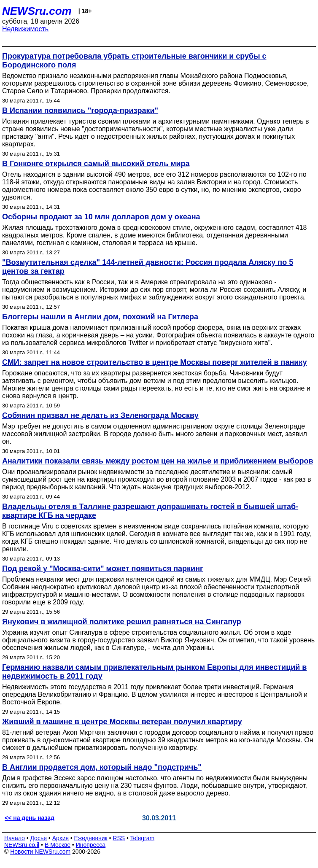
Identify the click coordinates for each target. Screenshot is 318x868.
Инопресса (91, 845)
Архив (61, 838)
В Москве (58, 845)
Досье (38, 838)
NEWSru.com (37, 11)
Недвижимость (25, 29)
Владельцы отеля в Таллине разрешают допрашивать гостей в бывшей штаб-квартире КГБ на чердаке (150, 511)
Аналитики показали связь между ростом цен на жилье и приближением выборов (158, 461)
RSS (119, 838)
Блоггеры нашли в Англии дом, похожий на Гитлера (100, 317)
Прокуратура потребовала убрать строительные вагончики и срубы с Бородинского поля (134, 61)
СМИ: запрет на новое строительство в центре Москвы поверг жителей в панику (154, 362)
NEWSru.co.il (22, 845)
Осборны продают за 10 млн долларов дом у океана (101, 217)
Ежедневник (91, 838)
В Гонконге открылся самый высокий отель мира (96, 164)
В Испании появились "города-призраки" (80, 111)
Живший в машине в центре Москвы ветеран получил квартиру (122, 722)
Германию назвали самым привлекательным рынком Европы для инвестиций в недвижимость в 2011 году (154, 672)
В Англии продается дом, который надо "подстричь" (102, 767)
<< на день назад (30, 818)
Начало (15, 838)
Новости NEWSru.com (40, 852)
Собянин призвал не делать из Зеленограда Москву (100, 415)
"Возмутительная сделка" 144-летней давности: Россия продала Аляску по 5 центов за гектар (148, 267)
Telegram (143, 838)
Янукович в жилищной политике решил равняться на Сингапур (122, 622)
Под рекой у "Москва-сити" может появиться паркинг (103, 569)
